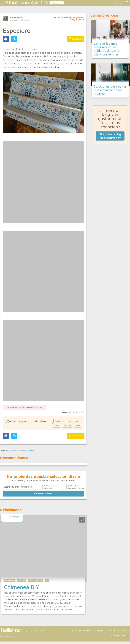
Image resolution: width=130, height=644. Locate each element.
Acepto (51, 487)
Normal (67, 425)
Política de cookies (121, 636)
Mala (78, 425)
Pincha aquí (38, 407)
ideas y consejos (36, 581)
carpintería (14, 450)
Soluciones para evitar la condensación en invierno (110, 90)
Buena (57, 425)
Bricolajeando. (17, 17)
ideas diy (23, 450)
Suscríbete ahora (43, 494)
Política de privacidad (81, 631)
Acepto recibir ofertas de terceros (76, 487)
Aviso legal (99, 631)
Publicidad (124, 631)
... (47, 581)
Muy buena (74, 421)
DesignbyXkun (15, 517)
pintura (31, 450)
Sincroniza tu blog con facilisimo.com (110, 136)
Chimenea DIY (22, 587)
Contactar (112, 631)
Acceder (119, 3)
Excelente (59, 421)
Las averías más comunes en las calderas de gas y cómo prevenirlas (107, 49)
